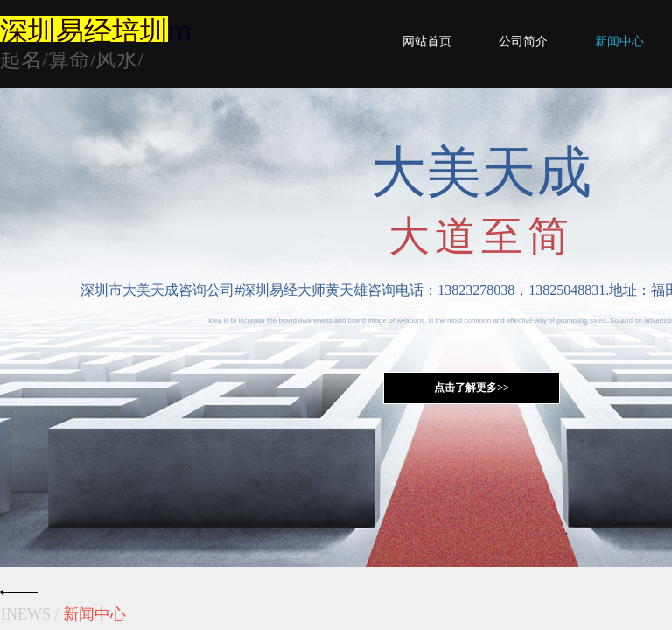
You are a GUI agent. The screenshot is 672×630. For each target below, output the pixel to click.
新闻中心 (619, 42)
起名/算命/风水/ (72, 59)
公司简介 (523, 42)
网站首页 (427, 42)
